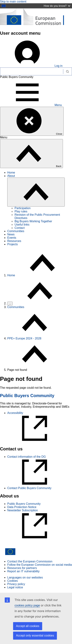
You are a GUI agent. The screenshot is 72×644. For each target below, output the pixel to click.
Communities (16, 231)
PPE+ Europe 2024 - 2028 (24, 338)
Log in (31, 66)
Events (12, 238)
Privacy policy (16, 584)
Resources (14, 241)
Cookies (13, 581)
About (11, 176)
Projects (13, 244)
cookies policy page (27, 605)
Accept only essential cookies (35, 636)
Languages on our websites (25, 577)
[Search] (32, 71)
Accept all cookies (28, 626)
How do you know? (57, 6)
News (11, 234)
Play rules (21, 211)
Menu (31, 105)
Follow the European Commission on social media (40, 565)
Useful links (22, 225)
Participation (23, 208)
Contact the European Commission (30, 561)
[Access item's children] (36, 192)
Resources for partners (22, 568)
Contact (20, 228)
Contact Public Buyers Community (29, 488)
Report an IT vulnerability (23, 571)
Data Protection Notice (22, 507)
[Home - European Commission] (36, 25)
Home (11, 173)
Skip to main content (13, 2)
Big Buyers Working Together (33, 221)
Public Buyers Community (27, 396)
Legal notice (15, 587)
